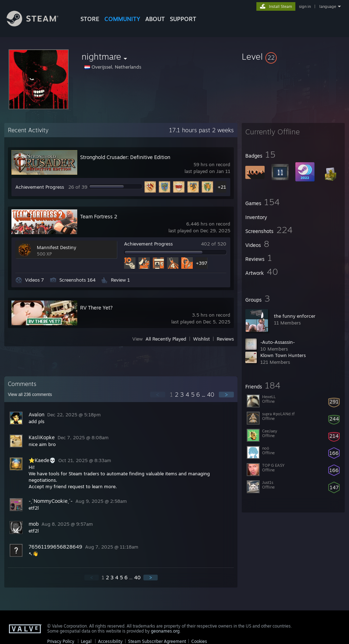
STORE (90, 19)
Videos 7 (35, 280)
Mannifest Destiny (56, 247)
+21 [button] (222, 187)
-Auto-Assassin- (278, 342)
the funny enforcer (295, 316)
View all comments (30, 395)
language (328, 6)
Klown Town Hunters (283, 355)
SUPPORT (183, 19)
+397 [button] (201, 263)
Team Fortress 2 (99, 216)
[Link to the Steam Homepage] (38, 24)
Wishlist (201, 339)
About (155, 19)
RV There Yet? (96, 308)
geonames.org (165, 631)
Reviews (225, 339)
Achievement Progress (40, 187)
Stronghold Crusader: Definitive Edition (125, 157)
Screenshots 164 (77, 280)
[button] (293, 56)
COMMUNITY (122, 19)
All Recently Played (166, 339)
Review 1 (120, 280)
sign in (305, 6)
